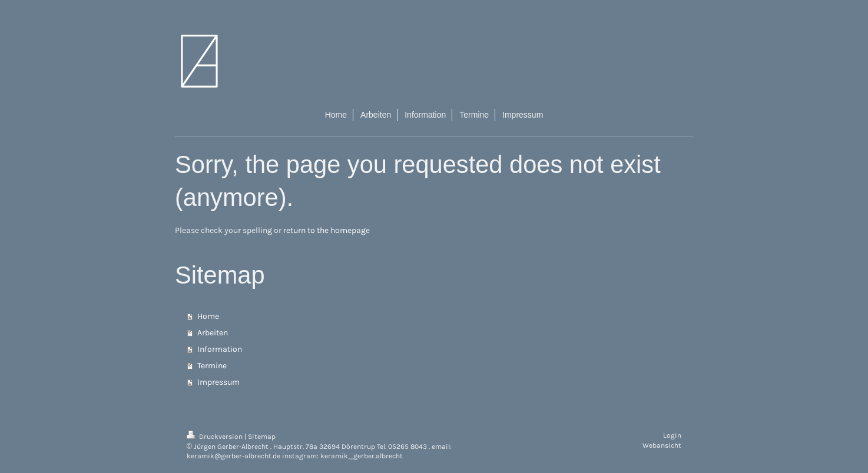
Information (220, 349)
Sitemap (262, 437)
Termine (212, 366)
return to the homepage (327, 230)
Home (208, 316)
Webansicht (662, 445)
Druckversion (216, 437)
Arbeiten (213, 333)
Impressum (218, 382)
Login (672, 435)
